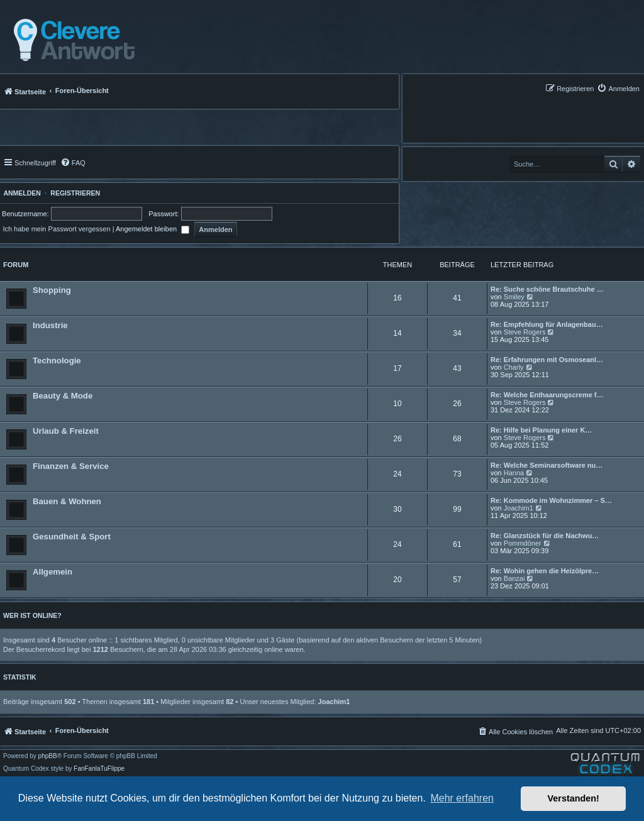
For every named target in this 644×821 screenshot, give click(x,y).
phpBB (48, 756)
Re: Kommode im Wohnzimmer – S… (551, 500)
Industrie (50, 325)
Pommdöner (523, 543)
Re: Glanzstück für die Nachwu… (545, 536)
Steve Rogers (525, 332)
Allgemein (53, 572)
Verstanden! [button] (574, 798)
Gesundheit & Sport (72, 537)
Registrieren (75, 193)
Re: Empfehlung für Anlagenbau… (547, 324)
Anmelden (20, 193)
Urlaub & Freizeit (66, 431)
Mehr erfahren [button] (462, 798)
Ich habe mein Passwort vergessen (56, 229)
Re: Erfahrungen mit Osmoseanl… (547, 360)
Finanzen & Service (71, 466)
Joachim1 (519, 508)
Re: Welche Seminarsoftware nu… (547, 465)
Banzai (514, 578)
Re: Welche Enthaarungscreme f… (547, 395)
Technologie (57, 361)
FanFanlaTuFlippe (99, 769)
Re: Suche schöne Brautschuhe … (547, 289)
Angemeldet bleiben (153, 229)
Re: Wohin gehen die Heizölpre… (545, 571)
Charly (514, 367)
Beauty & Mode (63, 396)
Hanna (514, 473)
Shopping (52, 290)
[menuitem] (618, 88)
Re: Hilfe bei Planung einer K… (541, 430)
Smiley (514, 297)
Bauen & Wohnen (67, 501)
